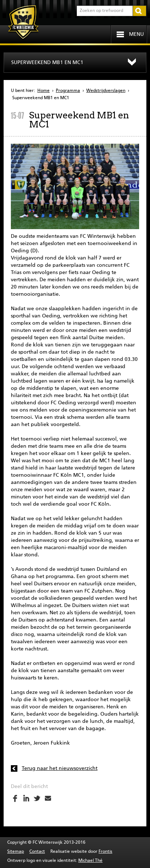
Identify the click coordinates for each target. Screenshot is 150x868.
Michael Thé (90, 861)
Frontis (105, 852)
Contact (37, 852)
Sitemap (16, 852)
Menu (136, 34)
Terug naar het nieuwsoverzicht (60, 768)
